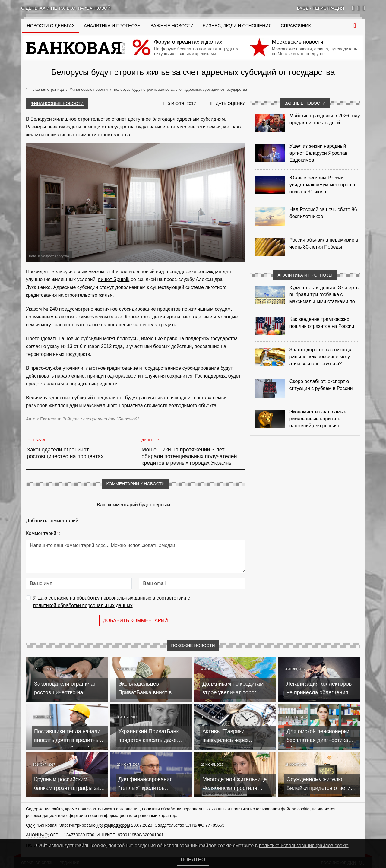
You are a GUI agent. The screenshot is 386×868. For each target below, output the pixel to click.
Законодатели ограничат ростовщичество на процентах (65, 453)
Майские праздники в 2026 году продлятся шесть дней (325, 119)
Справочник (296, 26)
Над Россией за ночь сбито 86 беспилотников (323, 213)
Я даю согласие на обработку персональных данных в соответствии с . (112, 602)
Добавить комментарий (136, 621)
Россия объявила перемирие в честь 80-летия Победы (324, 243)
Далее (151, 439)
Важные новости (172, 26)
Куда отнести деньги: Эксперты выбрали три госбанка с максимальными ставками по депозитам (324, 295)
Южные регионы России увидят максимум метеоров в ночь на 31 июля (322, 185)
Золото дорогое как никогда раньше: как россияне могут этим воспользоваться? (321, 357)
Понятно (193, 860)
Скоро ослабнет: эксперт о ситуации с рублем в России (321, 385)
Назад (36, 439)
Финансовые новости (57, 103)
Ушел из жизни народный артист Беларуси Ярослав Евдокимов (319, 153)
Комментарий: (43, 534)
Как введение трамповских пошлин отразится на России (322, 323)
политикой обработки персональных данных (83, 605)
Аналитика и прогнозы (113, 26)
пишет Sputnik (114, 279)
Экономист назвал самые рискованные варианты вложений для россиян (318, 419)
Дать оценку (230, 103)
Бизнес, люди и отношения (237, 26)
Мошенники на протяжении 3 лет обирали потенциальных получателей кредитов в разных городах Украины (189, 456)
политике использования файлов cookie (304, 846)
